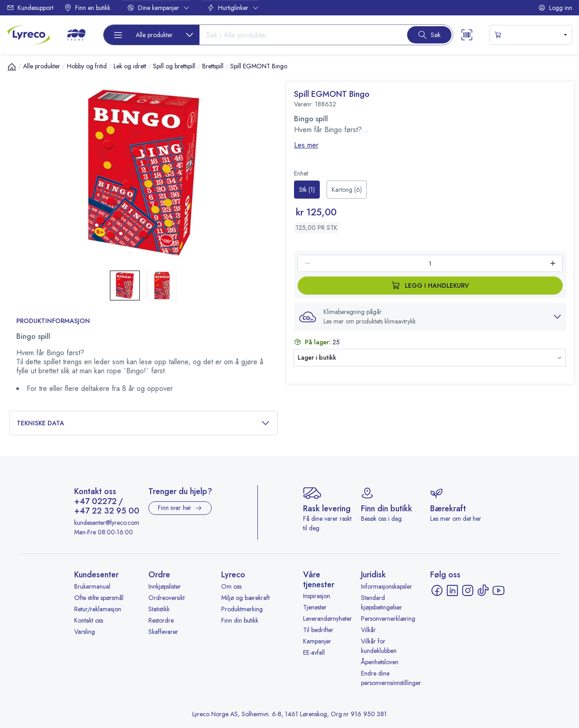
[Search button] (429, 35)
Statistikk (159, 609)
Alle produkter (42, 66)
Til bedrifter (318, 630)
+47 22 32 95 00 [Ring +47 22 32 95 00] (107, 511)
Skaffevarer (163, 632)
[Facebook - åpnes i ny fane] (437, 590)
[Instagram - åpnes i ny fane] (468, 590)
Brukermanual (92, 586)
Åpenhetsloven (380, 662)
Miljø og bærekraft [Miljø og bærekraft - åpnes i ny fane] (245, 598)
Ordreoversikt (166, 598)
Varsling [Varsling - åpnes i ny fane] (85, 632)
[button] (430, 317)
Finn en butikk (87, 8)
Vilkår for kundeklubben (379, 646)
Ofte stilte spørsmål (99, 598)
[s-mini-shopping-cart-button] (531, 35)
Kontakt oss (89, 620)
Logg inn (555, 8)
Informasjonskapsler (387, 586)
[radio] (307, 190)
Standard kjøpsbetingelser (382, 602)
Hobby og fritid (87, 66)
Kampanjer (317, 641)
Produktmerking (242, 609)
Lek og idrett (130, 66)
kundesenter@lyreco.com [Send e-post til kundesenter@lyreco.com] (107, 523)
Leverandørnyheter (327, 619)
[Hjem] (12, 67)
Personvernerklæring (388, 619)
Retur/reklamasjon (98, 609)
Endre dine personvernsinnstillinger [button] (391, 678)
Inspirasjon (317, 596)
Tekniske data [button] (143, 423)
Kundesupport (30, 8)
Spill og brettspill (174, 66)
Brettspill (213, 66)
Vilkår (368, 630)
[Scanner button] (467, 35)
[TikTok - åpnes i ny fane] (483, 590)
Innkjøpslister (165, 586)
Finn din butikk (240, 620)
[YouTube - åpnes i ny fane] (498, 590)
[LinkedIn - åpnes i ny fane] (452, 590)
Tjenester (315, 607)
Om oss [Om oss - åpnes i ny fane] (231, 586)
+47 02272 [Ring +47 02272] (95, 502)
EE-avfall (314, 652)
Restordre (161, 620)
